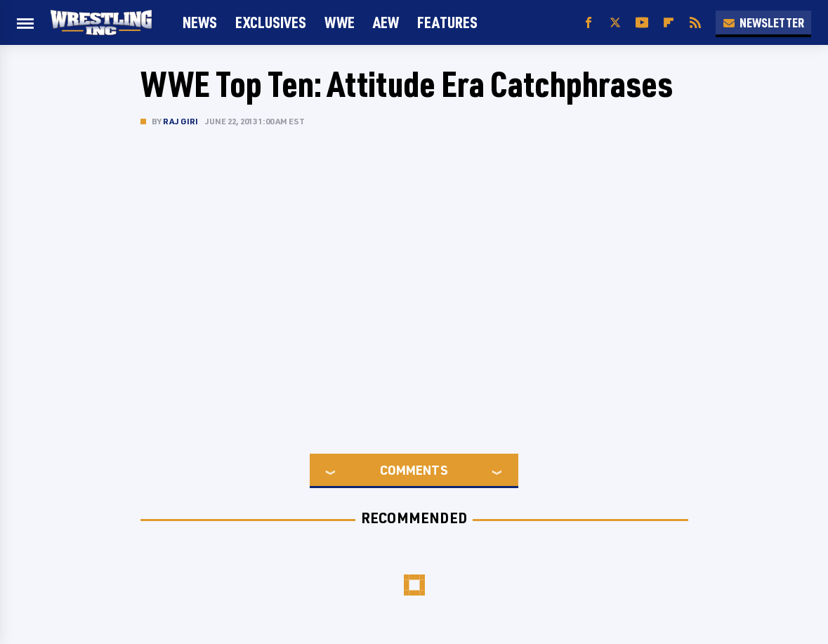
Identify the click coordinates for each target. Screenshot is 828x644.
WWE (340, 22)
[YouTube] (642, 23)
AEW (386, 22)
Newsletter (763, 22)
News (200, 22)
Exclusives (271, 22)
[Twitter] (615, 23)
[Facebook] (589, 23)
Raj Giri (181, 121)
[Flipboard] (669, 23)
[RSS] (695, 23)
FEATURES (447, 22)
